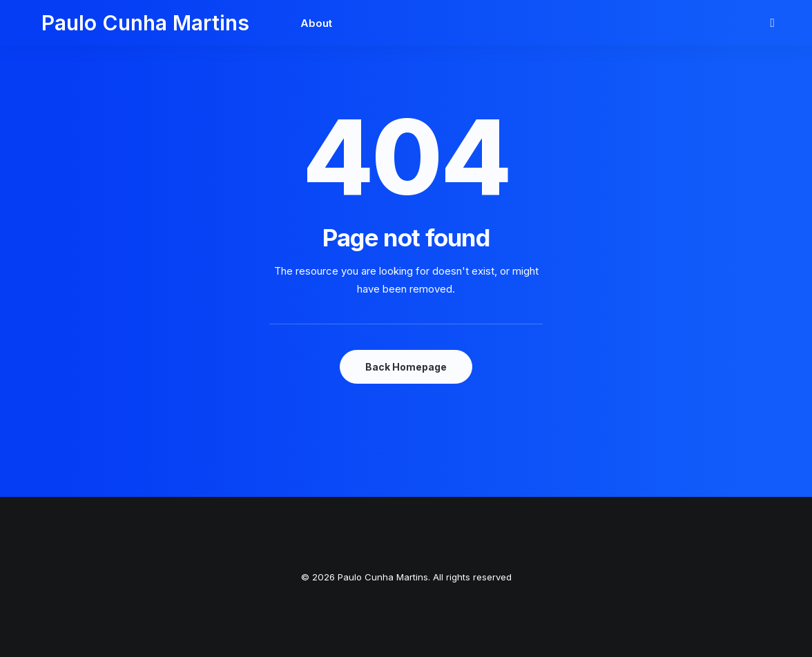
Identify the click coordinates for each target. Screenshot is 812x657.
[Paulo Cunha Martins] (129, 23)
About (283, 23)
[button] (775, 23)
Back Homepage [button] (406, 367)
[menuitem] (278, 23)
